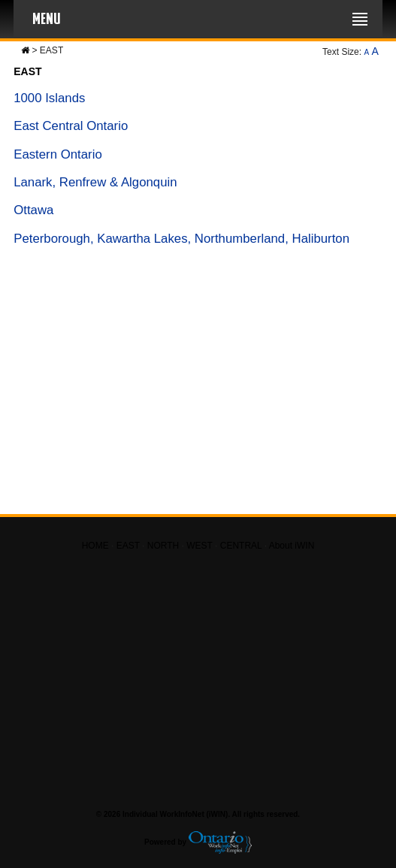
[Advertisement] (198, 387)
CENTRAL (241, 546)
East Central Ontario (71, 126)
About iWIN (292, 546)
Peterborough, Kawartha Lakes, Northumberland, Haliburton (181, 239)
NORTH (163, 546)
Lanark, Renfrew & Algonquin (95, 182)
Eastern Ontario (58, 154)
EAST (128, 546)
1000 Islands (49, 98)
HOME (95, 546)
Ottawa (33, 210)
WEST (199, 546)
